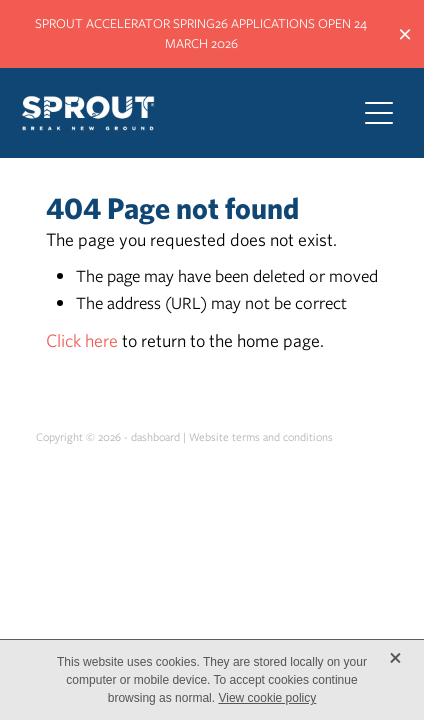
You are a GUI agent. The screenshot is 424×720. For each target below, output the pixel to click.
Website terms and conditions (261, 437)
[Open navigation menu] (379, 113)
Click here (82, 340)
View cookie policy (267, 698)
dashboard (155, 437)
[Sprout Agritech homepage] (178, 113)
